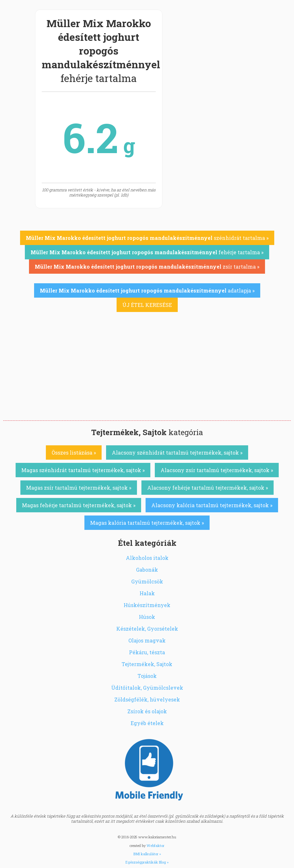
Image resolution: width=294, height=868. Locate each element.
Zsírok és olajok (147, 711)
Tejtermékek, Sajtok (147, 664)
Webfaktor (155, 846)
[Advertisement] (147, 373)
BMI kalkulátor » (147, 854)
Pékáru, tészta (147, 652)
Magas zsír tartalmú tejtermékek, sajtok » (79, 488)
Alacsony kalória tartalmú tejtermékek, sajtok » (212, 505)
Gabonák (147, 570)
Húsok (147, 617)
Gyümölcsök (147, 581)
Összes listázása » (74, 453)
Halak (147, 593)
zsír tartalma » (147, 267)
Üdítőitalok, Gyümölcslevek (147, 688)
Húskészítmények (147, 605)
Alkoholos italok (147, 558)
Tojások (147, 676)
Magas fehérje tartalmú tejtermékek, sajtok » (79, 505)
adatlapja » (147, 290)
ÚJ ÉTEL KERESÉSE (147, 305)
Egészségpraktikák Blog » (147, 862)
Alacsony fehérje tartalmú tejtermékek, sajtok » (208, 488)
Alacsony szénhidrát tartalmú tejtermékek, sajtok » (177, 453)
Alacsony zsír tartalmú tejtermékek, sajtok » (217, 470)
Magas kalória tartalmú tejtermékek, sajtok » (147, 523)
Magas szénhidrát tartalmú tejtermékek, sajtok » (83, 470)
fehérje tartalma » (147, 252)
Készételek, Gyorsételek (147, 629)
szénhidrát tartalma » (147, 238)
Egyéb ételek (147, 723)
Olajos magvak (147, 640)
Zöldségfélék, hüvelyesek (147, 699)
